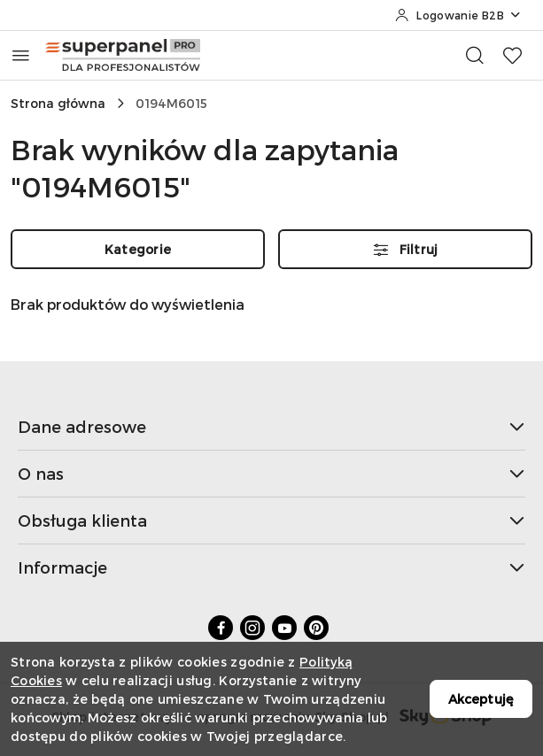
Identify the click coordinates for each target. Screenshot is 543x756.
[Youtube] (284, 628)
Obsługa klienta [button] (271, 520)
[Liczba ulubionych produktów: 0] (512, 55)
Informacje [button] (271, 567)
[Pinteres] (316, 628)
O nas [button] (271, 473)
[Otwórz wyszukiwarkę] (475, 55)
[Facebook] (221, 628)
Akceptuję (481, 699)
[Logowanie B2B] (458, 15)
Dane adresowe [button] (271, 426)
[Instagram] (252, 628)
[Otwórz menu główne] (21, 55)
